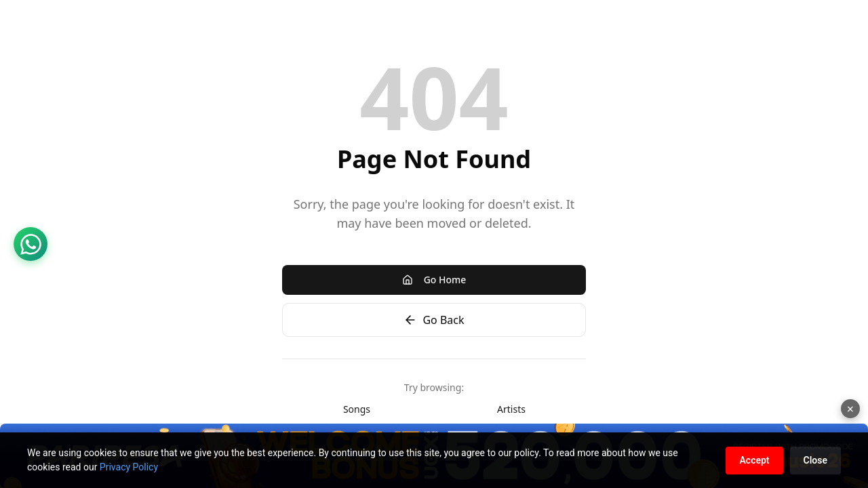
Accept (754, 460)
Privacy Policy (129, 467)
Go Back (434, 320)
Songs (357, 409)
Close (815, 460)
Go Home (434, 280)
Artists (511, 409)
